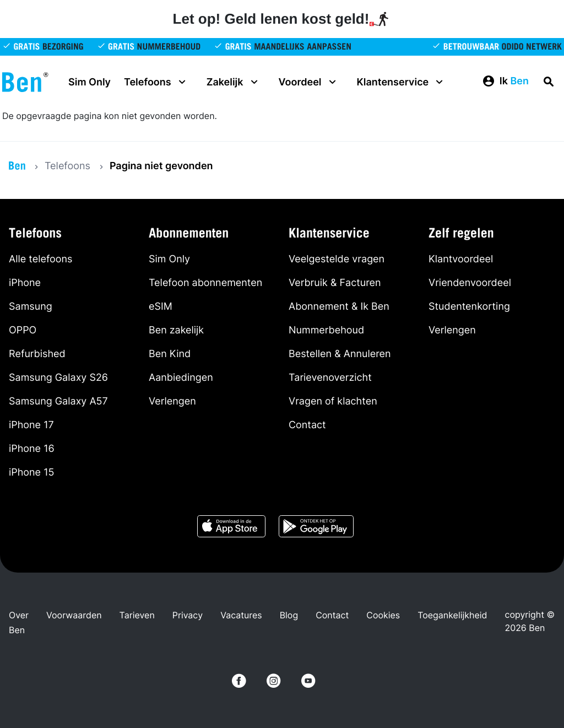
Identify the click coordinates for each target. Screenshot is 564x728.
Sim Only (90, 82)
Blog (289, 615)
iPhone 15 (31, 473)
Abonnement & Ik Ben (339, 307)
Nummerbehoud (326, 330)
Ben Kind (170, 354)
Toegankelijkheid (452, 615)
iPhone (25, 283)
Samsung (31, 307)
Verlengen (172, 401)
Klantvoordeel (461, 259)
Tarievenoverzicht (330, 378)
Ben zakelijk (176, 330)
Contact (307, 425)
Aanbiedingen (181, 378)
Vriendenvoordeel (470, 283)
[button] (505, 82)
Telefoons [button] (156, 82)
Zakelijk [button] (234, 82)
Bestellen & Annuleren (340, 354)
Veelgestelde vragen (337, 259)
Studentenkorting (469, 307)
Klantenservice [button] (402, 82)
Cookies (383, 615)
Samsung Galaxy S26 (58, 378)
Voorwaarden (74, 615)
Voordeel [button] (309, 82)
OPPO (23, 330)
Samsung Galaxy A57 (58, 401)
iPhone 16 (32, 449)
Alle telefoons (40, 259)
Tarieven (137, 615)
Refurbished (37, 354)
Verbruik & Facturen (335, 283)
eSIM (161, 307)
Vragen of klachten (333, 401)
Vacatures (241, 615)
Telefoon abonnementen (205, 283)
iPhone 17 (31, 425)
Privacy (188, 615)
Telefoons (67, 166)
